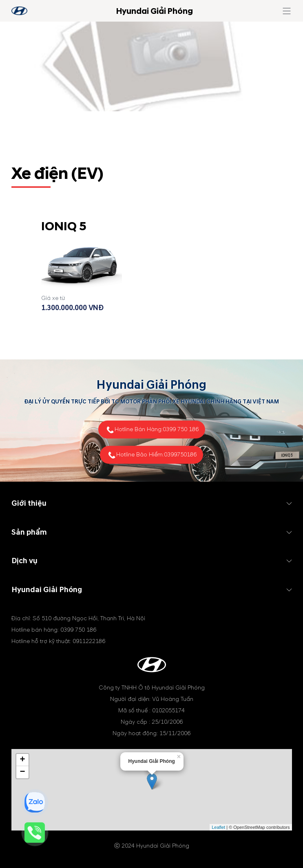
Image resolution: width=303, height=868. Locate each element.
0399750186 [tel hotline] (180, 455)
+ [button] (22, 760)
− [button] (22, 772)
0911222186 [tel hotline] (89, 641)
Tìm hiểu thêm (82, 333)
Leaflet (218, 827)
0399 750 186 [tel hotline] (181, 429)
